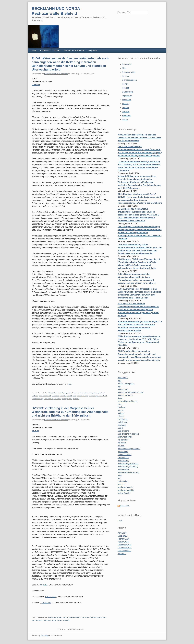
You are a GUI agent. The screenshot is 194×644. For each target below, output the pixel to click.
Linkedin (126, 112)
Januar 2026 (123, 542)
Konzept (126, 76)
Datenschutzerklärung (74, 50)
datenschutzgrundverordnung (130, 392)
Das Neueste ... (124, 551)
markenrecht (123, 431)
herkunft (102, 393)
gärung (96, 393)
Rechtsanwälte (129, 72)
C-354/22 (36, 85)
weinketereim (49, 399)
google (121, 410)
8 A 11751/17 (51, 597)
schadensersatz (124, 455)
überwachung (53, 393)
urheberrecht (123, 469)
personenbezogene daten (129, 449)
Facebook (126, 116)
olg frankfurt (123, 440)
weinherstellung (37, 399)
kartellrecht (122, 422)
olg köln (121, 446)
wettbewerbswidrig (126, 490)
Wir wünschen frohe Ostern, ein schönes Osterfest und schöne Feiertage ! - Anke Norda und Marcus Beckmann (139, 138)
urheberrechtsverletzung (128, 472)
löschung (121, 425)
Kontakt (57, 50)
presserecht (123, 452)
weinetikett (103, 396)
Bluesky (126, 104)
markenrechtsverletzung (128, 434)
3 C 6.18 (35, 431)
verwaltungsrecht (66, 396)
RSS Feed (125, 506)
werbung (121, 484)
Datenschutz (128, 92)
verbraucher (123, 481)
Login (120, 520)
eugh (66, 393)
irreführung (122, 419)
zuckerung (77, 399)
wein (74, 396)
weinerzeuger (93, 396)
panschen (55, 396)
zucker (70, 399)
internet (121, 416)
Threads (126, 108)
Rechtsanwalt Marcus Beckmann (56, 74)
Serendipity (45, 636)
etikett (61, 393)
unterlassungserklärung (128, 466)
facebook (122, 407)
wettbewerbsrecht (125, 487)
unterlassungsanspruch (128, 464)
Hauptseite (92, 50)
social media (123, 458)
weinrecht (58, 399)
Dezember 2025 (125, 545)
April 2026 (122, 533)
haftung (121, 413)
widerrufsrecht (124, 493)
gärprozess (88, 393)
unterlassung (123, 461)
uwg (119, 478)
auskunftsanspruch (126, 383)
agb (119, 381)
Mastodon (126, 100)
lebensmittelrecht (45, 396)
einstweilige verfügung (127, 401)
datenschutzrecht (125, 395)
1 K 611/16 (46, 603)
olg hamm (122, 443)
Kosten (125, 84)
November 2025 (125, 548)
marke (120, 428)
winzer (64, 399)
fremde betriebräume (76, 393)
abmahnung (123, 378)
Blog (34, 50)
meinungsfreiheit (125, 437)
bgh (119, 386)
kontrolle (35, 396)
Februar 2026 (123, 539)
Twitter (125, 119)
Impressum (45, 50)
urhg (120, 475)
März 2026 (122, 536)
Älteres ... (122, 554)
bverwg (51, 617)
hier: (70, 384)
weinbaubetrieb (82, 396)
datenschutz (123, 389)
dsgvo (120, 398)
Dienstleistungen (129, 80)
